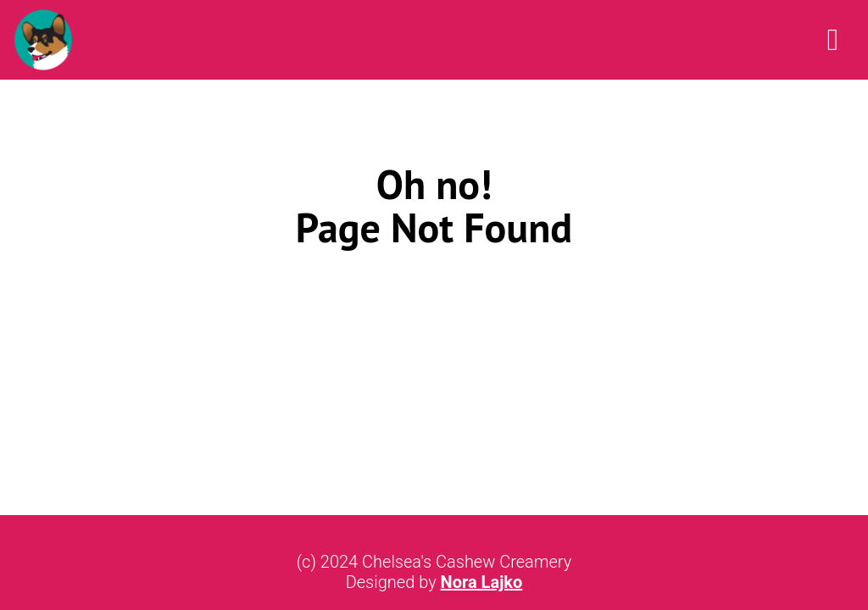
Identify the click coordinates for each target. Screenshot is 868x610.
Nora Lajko (482, 582)
